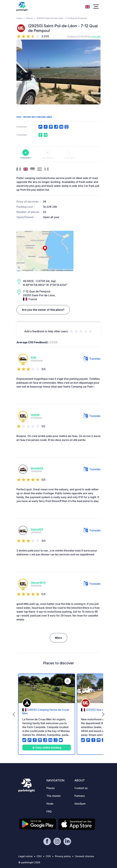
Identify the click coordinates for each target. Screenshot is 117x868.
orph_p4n (96, 37)
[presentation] (21, 72)
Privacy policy (63, 856)
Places (29, 18)
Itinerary (26, 154)
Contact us (81, 788)
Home (19, 18)
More (58, 638)
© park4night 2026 (29, 862)
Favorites (48, 154)
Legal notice (26, 856)
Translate (92, 359)
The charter (54, 796)
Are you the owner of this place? (43, 310)
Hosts (50, 804)
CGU (39, 856)
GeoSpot (80, 804)
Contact (69, 154)
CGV (48, 856)
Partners (80, 796)
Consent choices (84, 856)
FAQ (49, 811)
